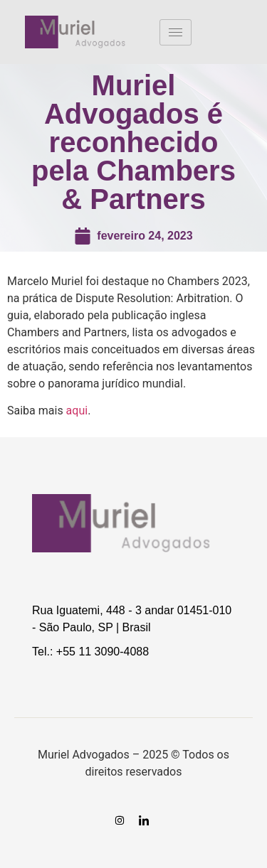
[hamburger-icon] (176, 32)
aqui (77, 411)
